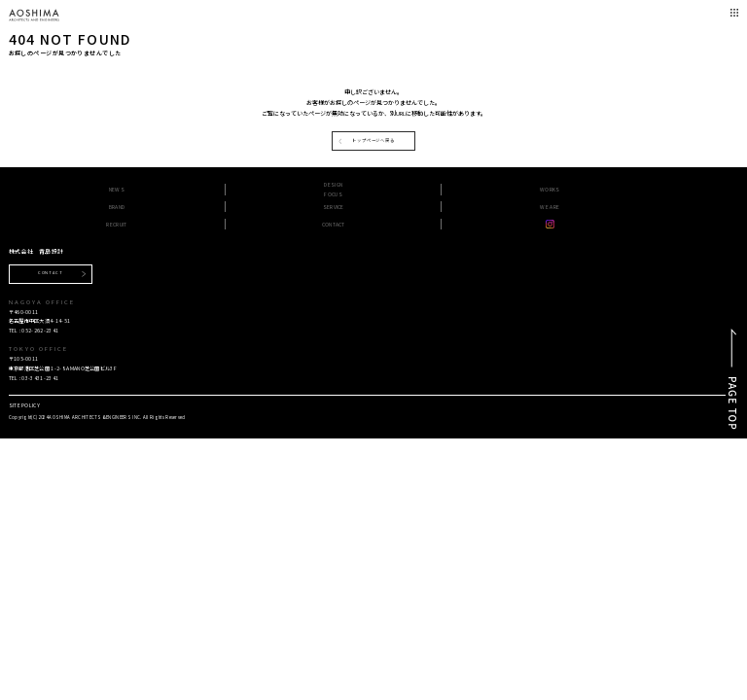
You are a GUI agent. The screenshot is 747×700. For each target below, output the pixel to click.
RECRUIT (116, 224)
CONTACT (334, 224)
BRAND (117, 207)
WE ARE (550, 207)
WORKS (550, 189)
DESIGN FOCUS (333, 189)
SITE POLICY (24, 405)
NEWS (117, 189)
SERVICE (334, 207)
